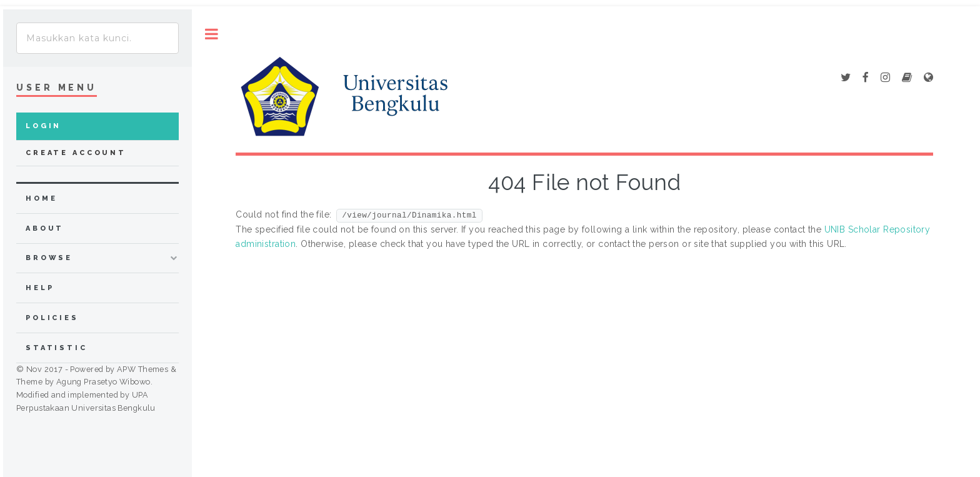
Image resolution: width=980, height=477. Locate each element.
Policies (52, 318)
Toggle (212, 34)
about (45, 228)
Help (40, 288)
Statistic (57, 348)
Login (43, 126)
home (41, 198)
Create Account (76, 153)
